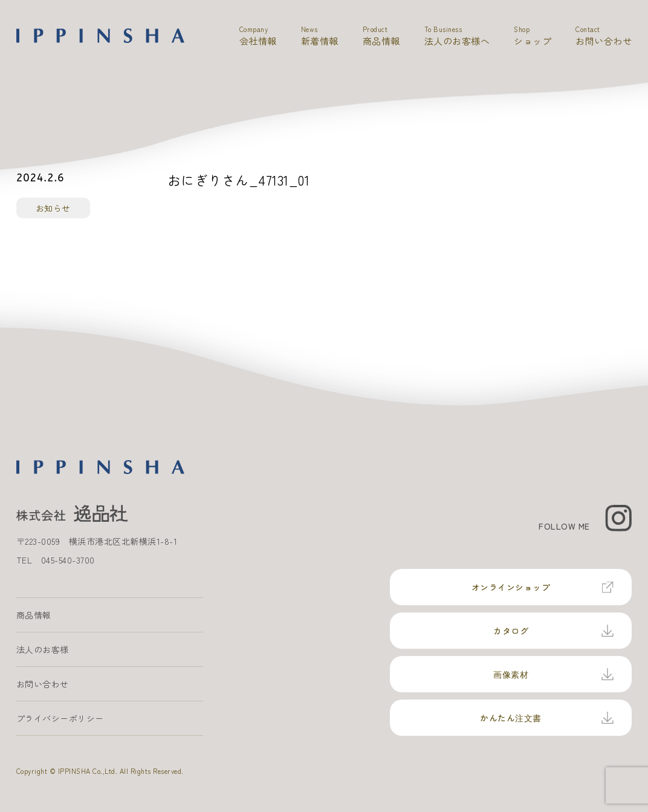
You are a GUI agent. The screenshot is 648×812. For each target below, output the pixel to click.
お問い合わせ (43, 684)
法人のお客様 (43, 649)
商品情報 (34, 615)
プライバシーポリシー (60, 718)
